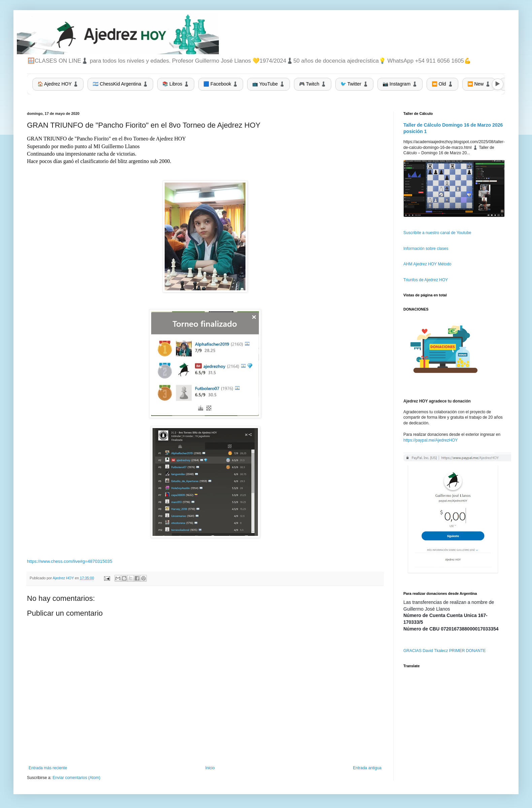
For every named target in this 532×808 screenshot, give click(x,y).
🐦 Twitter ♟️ (354, 84)
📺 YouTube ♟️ (269, 84)
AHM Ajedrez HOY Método (427, 264)
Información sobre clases (426, 249)
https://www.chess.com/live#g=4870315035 (70, 561)
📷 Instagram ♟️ (400, 84)
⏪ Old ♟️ (442, 84)
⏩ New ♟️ (479, 84)
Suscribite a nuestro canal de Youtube (437, 233)
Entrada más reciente (48, 768)
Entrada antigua (367, 768)
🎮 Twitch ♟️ (313, 84)
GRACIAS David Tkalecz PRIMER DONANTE (445, 651)
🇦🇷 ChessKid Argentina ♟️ (120, 84)
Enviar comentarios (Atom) (76, 778)
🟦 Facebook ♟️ (221, 84)
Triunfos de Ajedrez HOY (426, 280)
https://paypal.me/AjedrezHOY (430, 440)
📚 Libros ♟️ (176, 84)
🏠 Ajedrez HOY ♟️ (58, 84)
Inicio (210, 768)
